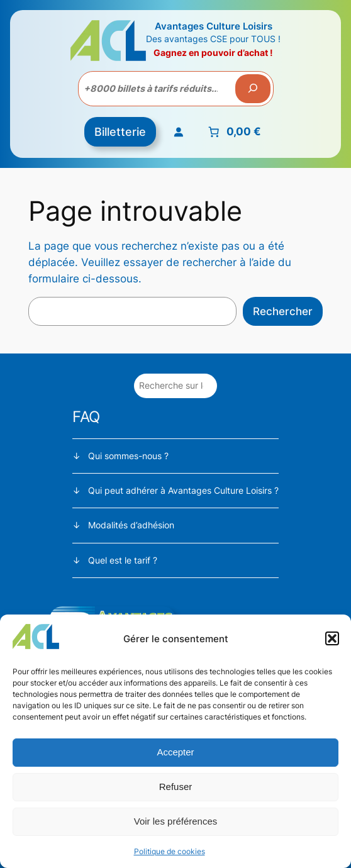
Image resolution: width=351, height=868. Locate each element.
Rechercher (283, 311)
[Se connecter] (178, 132)
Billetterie (120, 132)
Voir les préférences (176, 821)
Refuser (176, 787)
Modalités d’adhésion (131, 525)
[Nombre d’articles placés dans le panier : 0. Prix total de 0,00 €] (233, 132)
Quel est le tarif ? (123, 560)
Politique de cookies (170, 851)
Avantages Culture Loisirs (214, 26)
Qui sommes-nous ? (128, 456)
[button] (332, 638)
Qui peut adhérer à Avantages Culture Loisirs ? (183, 490)
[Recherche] (253, 89)
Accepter (175, 752)
